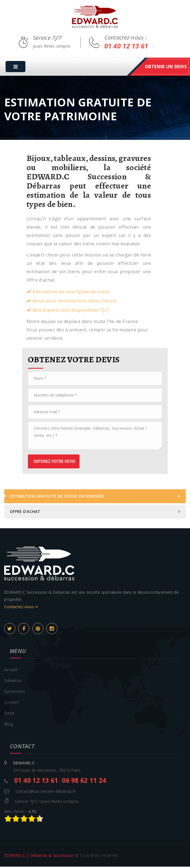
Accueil (11, 671)
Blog (9, 725)
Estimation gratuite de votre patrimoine (57, 497)
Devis (9, 714)
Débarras (13, 682)
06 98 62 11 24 (84, 782)
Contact (12, 704)
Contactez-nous (21, 608)
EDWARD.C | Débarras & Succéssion (39, 857)
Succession (15, 693)
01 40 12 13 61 (126, 49)
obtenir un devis (166, 68)
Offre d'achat (25, 513)
